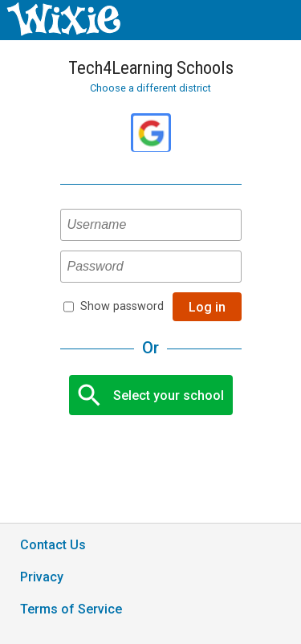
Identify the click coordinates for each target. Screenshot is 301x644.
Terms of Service (71, 609)
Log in (207, 307)
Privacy (42, 577)
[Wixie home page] (63, 32)
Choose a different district (150, 88)
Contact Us (53, 545)
